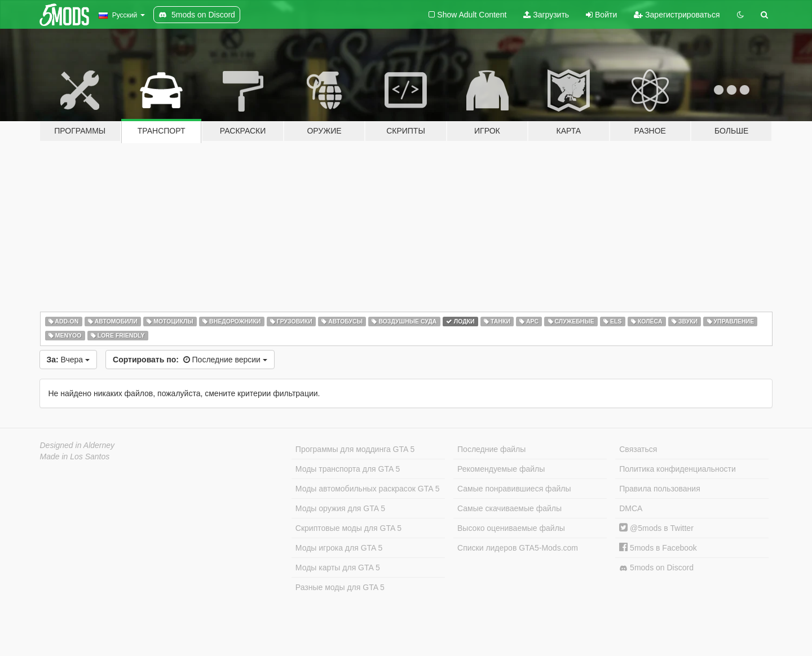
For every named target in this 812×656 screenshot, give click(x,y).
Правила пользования (660, 489)
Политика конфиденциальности (678, 469)
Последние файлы (491, 449)
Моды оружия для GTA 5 (340, 508)
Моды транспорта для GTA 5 (348, 469)
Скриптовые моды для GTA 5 (348, 528)
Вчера (69, 360)
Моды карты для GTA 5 (338, 568)
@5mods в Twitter (656, 528)
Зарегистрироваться (677, 15)
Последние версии (190, 360)
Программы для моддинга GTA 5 (355, 449)
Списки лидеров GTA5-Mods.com (518, 548)
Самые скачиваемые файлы (509, 508)
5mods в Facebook (658, 548)
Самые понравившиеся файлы (514, 489)
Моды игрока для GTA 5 (339, 548)
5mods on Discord (656, 568)
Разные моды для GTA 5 (340, 587)
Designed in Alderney (78, 445)
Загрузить (546, 15)
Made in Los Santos (75, 456)
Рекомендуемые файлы (501, 469)
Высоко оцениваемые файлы (511, 528)
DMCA (631, 508)
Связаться (638, 449)
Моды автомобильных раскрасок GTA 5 (368, 489)
